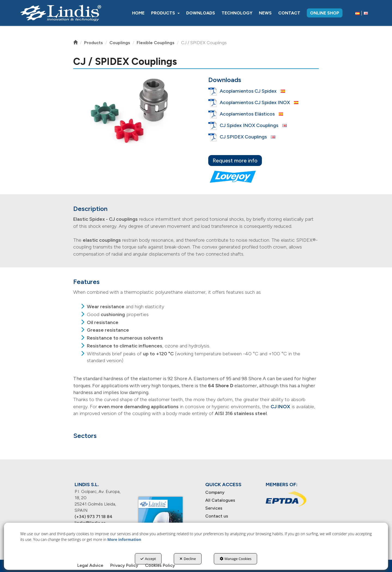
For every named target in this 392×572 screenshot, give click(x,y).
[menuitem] (138, 13)
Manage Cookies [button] (236, 559)
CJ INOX (280, 407)
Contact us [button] (217, 516)
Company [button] (215, 492)
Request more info (235, 161)
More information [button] (124, 539)
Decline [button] (188, 559)
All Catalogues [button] (220, 500)
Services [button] (214, 508)
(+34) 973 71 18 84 (94, 517)
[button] (61, 13)
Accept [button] (148, 559)
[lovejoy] (233, 177)
